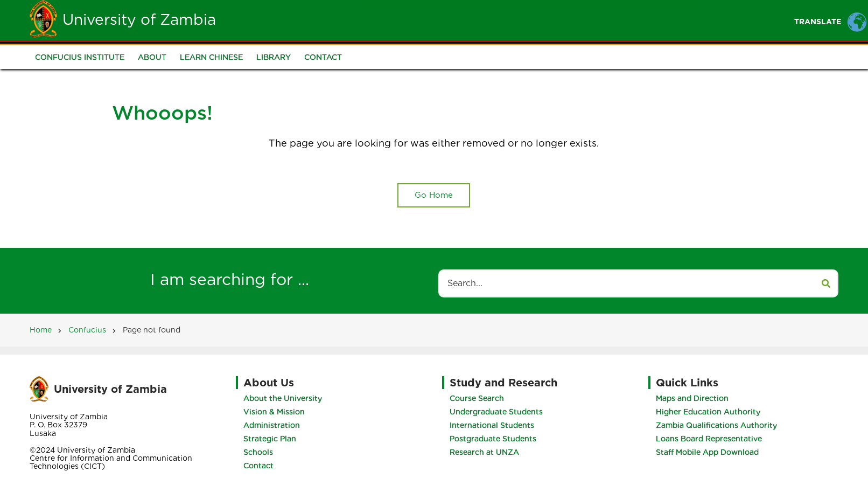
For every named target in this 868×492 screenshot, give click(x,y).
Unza (385, 20)
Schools (258, 452)
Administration (272, 425)
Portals (540, 20)
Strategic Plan (270, 439)
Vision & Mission (274, 412)
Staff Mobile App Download (707, 452)
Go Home (434, 195)
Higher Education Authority (708, 412)
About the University (283, 398)
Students (436, 20)
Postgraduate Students (493, 439)
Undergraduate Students (496, 412)
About (152, 57)
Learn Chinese (211, 57)
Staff (490, 20)
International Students (492, 425)
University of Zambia (139, 19)
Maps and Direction (692, 398)
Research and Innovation (632, 20)
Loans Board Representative (709, 439)
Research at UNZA (484, 452)
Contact (323, 57)
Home (341, 20)
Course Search (477, 398)
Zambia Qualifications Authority (716, 425)
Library (274, 57)
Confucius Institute (80, 57)
